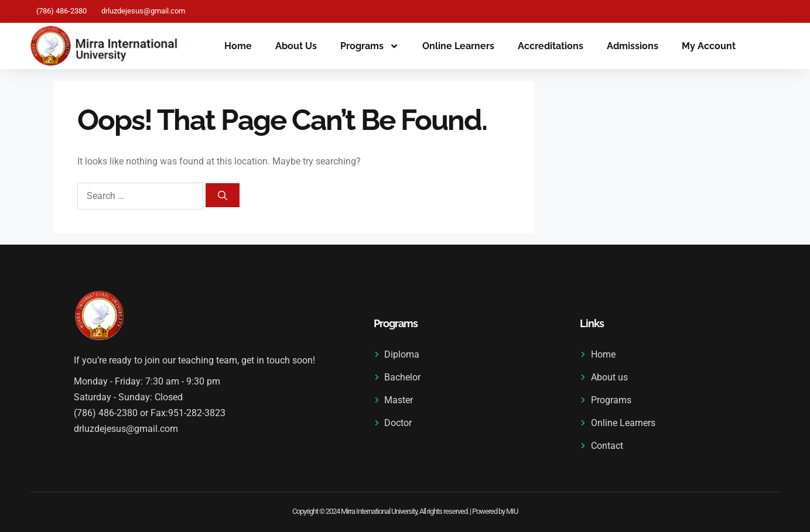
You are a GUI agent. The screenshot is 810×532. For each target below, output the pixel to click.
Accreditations (551, 46)
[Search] (223, 195)
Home (238, 46)
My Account (709, 46)
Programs (370, 46)
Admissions (633, 46)
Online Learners (458, 46)
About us (296, 46)
